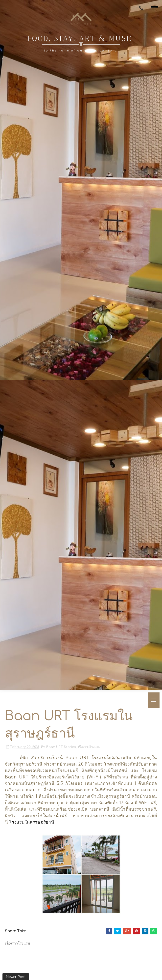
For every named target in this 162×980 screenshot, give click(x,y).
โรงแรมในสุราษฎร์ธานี (32, 822)
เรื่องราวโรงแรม (89, 747)
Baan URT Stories (61, 747)
